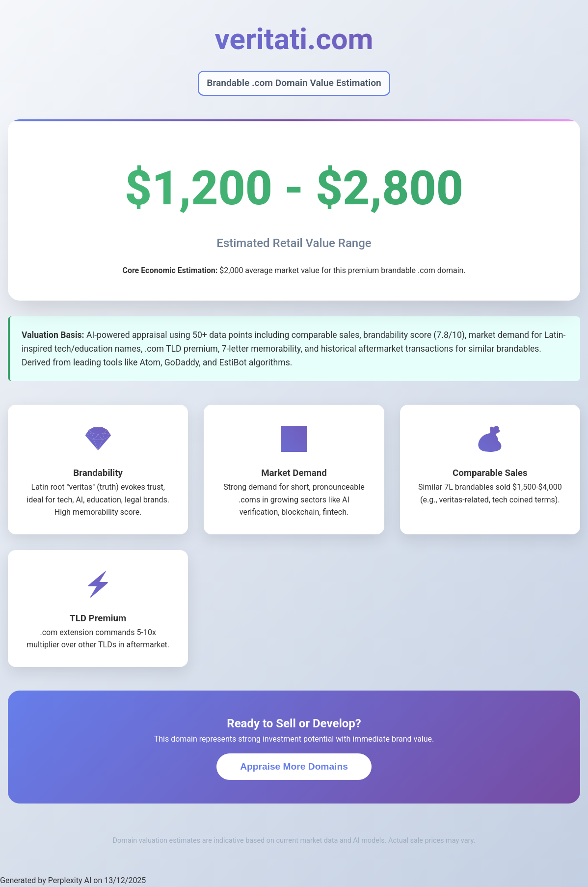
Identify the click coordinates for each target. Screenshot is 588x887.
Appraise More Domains (294, 766)
